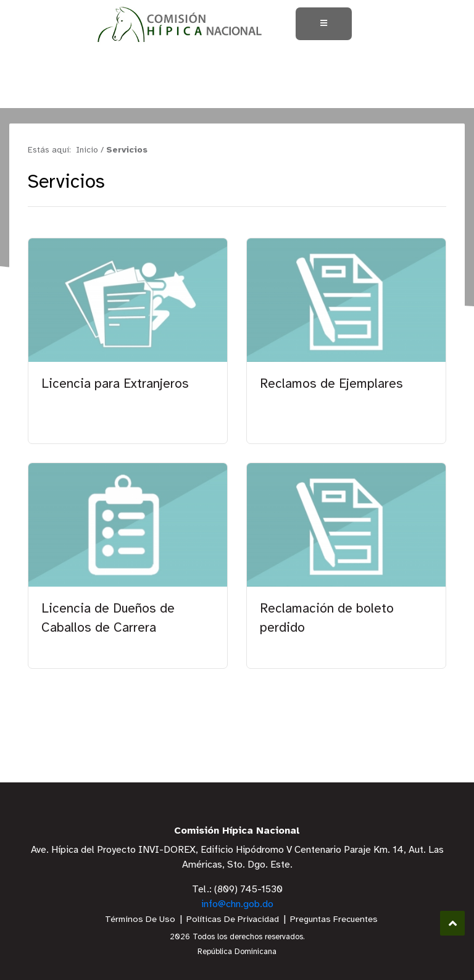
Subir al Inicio (453, 923)
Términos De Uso (140, 920)
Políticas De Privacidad (233, 920)
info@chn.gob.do (237, 904)
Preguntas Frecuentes (334, 920)
